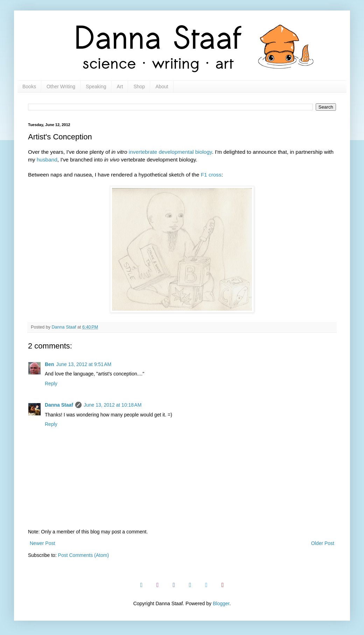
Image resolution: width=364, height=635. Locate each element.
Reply (51, 384)
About (162, 87)
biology (204, 152)
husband (47, 160)
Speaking (96, 87)
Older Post (323, 543)
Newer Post (42, 543)
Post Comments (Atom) (83, 555)
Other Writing (61, 87)
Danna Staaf (59, 405)
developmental (176, 152)
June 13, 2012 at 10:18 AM (113, 405)
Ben (49, 364)
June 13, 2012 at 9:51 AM (84, 364)
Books (29, 87)
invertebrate (143, 152)
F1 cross (211, 175)
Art (120, 87)
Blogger (221, 603)
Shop (139, 87)
